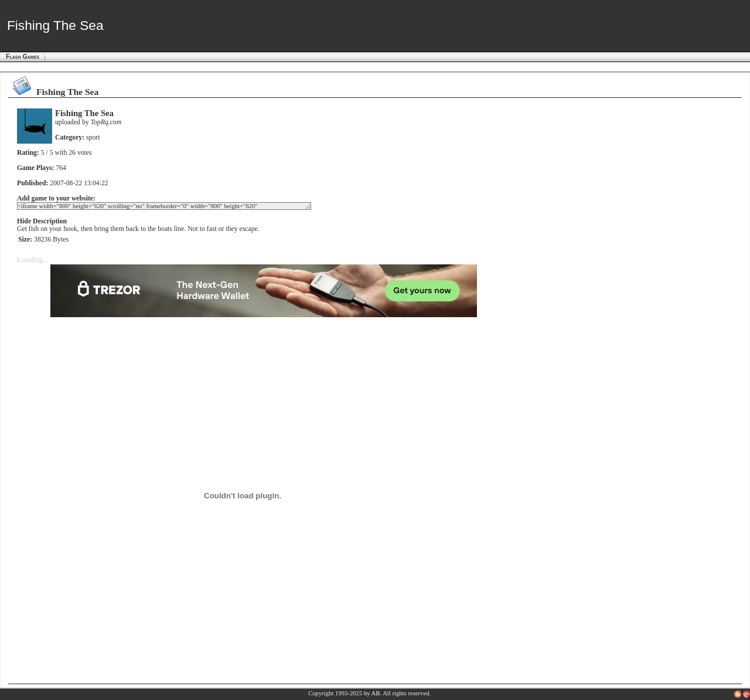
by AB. (373, 693)
